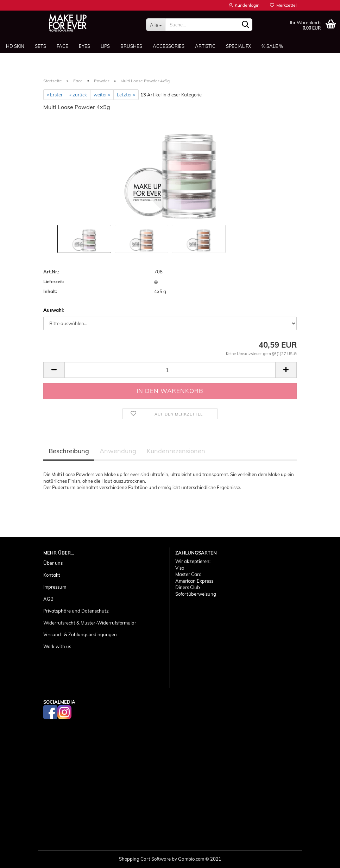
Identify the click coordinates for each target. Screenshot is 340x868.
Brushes (131, 46)
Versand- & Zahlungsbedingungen (80, 634)
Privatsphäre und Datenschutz (76, 611)
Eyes (84, 46)
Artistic (205, 46)
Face (62, 46)
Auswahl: (53, 310)
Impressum (55, 587)
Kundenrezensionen (176, 451)
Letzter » (126, 95)
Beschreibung (69, 451)
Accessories (169, 46)
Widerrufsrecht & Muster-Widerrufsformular (90, 623)
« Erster (55, 95)
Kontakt (52, 575)
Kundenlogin (244, 5)
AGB (48, 599)
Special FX (238, 46)
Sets (40, 46)
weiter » (102, 95)
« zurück (78, 95)
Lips (105, 46)
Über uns (53, 563)
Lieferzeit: (54, 281)
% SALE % (272, 46)
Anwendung (118, 451)
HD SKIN (15, 46)
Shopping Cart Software (145, 859)
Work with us (57, 646)
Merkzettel (283, 5)
